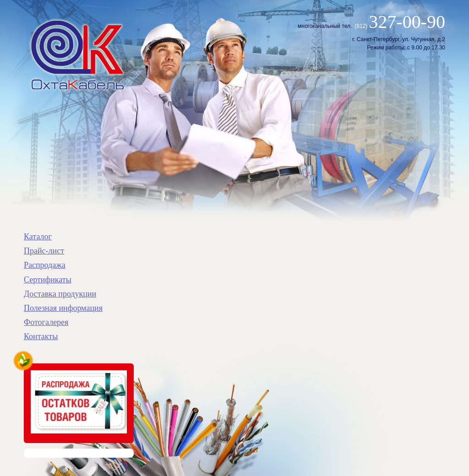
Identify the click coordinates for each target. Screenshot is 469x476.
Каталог (38, 237)
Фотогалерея (46, 322)
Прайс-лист (44, 251)
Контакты (41, 336)
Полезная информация (63, 308)
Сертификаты (48, 280)
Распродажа (45, 265)
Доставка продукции (60, 294)
